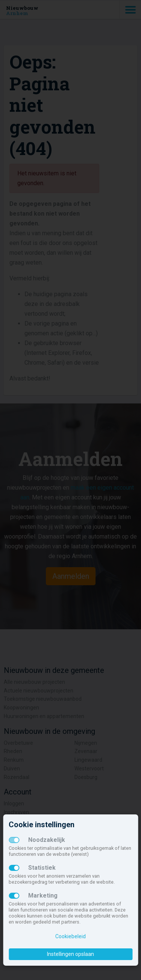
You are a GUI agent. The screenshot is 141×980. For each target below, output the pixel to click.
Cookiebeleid (70, 936)
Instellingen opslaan (70, 954)
